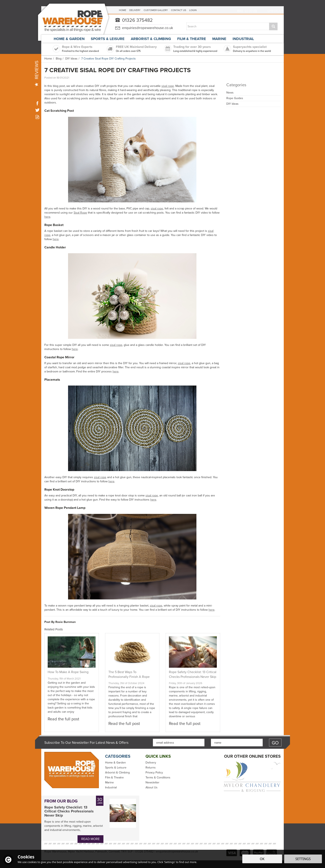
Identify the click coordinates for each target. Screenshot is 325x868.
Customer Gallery (156, 10)
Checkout (276, 11)
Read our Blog (37, 117)
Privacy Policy (154, 773)
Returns (151, 768)
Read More (90, 839)
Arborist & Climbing (117, 773)
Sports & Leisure (116, 768)
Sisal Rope (80, 213)
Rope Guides (235, 98)
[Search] (228, 26)
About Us (152, 788)
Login (193, 10)
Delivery (151, 763)
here (47, 217)
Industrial (111, 788)
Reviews (37, 74)
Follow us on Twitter (37, 110)
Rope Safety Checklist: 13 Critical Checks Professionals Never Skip (69, 811)
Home (123, 10)
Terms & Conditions (158, 778)
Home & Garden (115, 763)
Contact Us (179, 10)
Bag (240, 11)
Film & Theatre (114, 778)
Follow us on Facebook (37, 103)
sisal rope (168, 86)
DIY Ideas (232, 104)
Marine (109, 783)
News (230, 93)
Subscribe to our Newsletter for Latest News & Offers (86, 743)
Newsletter (152, 783)
